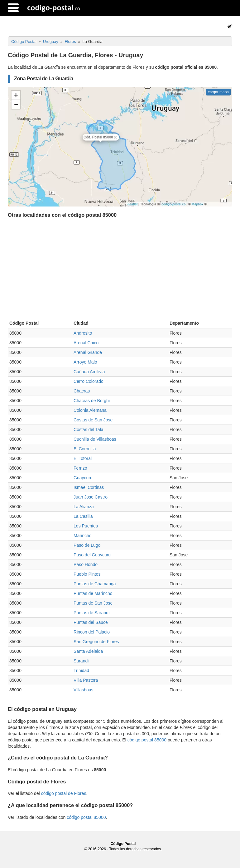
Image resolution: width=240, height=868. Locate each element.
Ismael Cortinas (89, 487)
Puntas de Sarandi (91, 613)
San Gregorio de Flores (96, 642)
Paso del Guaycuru (92, 555)
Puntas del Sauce (91, 622)
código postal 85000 (147, 740)
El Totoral (83, 458)
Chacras (82, 391)
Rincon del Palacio (92, 632)
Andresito (83, 333)
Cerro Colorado (89, 381)
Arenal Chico (86, 343)
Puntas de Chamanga (95, 584)
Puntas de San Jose (93, 603)
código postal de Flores (64, 793)
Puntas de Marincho (93, 593)
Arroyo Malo (85, 362)
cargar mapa (218, 92)
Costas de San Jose (93, 420)
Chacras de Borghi (92, 401)
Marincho (83, 536)
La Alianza (84, 507)
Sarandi (81, 661)
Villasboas (84, 690)
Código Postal (123, 844)
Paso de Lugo (87, 545)
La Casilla (83, 516)
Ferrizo (80, 468)
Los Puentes (86, 526)
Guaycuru (83, 478)
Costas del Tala (88, 429)
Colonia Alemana (90, 410)
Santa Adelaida (88, 651)
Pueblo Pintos (87, 574)
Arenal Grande (88, 352)
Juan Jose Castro (91, 497)
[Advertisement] (120, 271)
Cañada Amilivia (89, 372)
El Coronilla (85, 449)
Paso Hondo (86, 564)
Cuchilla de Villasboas (95, 439)
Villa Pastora (86, 680)
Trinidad (81, 671)
